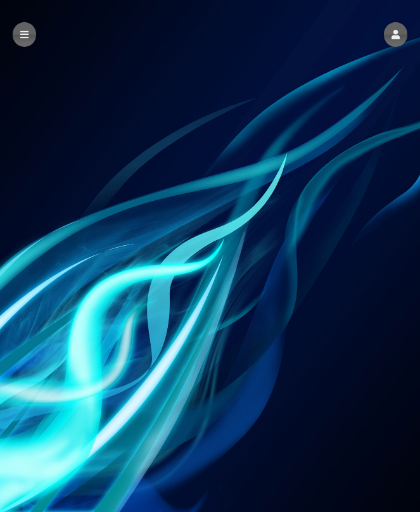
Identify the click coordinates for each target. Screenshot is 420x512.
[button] (396, 35)
